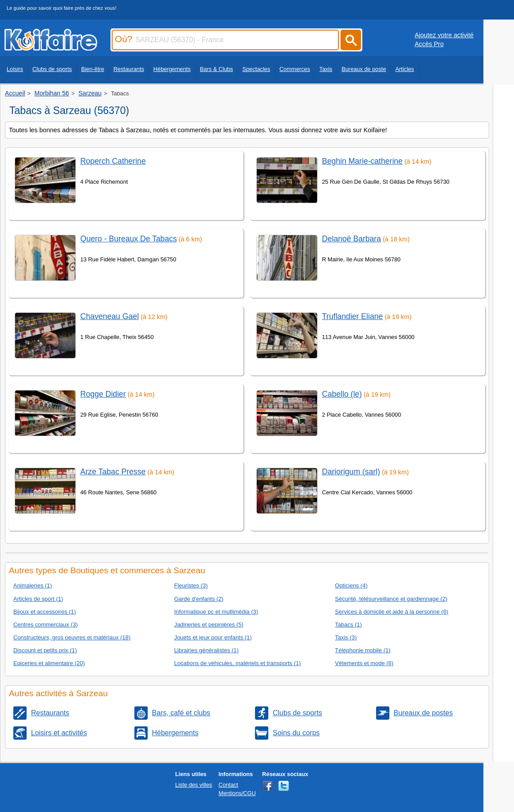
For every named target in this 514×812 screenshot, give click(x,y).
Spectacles (256, 69)
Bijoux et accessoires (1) (45, 612)
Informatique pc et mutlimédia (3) (216, 612)
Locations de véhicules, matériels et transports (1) (238, 663)
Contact (228, 785)
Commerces (295, 69)
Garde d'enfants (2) (199, 599)
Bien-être (93, 69)
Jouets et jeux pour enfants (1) (213, 637)
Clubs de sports (52, 69)
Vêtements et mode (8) (364, 663)
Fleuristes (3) (191, 585)
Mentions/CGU (237, 793)
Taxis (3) (346, 637)
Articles (405, 69)
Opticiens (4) (351, 585)
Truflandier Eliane (352, 316)
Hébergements (172, 69)
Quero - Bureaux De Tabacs (129, 239)
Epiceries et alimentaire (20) (49, 663)
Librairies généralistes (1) (206, 650)
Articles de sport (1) (38, 599)
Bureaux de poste (364, 69)
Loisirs (15, 69)
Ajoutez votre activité (444, 35)
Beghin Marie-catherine (362, 161)
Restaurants (129, 69)
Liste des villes (194, 785)
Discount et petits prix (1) (45, 650)
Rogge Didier (103, 394)
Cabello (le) (342, 394)
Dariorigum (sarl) (351, 472)
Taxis (326, 69)
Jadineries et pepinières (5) (209, 625)
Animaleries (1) (33, 585)
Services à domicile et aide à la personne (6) (392, 612)
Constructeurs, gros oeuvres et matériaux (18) (72, 637)
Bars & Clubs (217, 69)
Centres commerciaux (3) (45, 625)
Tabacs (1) (348, 625)
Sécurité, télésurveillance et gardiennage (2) (391, 599)
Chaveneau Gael (110, 316)
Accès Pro (429, 44)
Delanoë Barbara (351, 239)
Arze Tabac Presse (113, 472)
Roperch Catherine (113, 161)
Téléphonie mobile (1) (363, 650)
